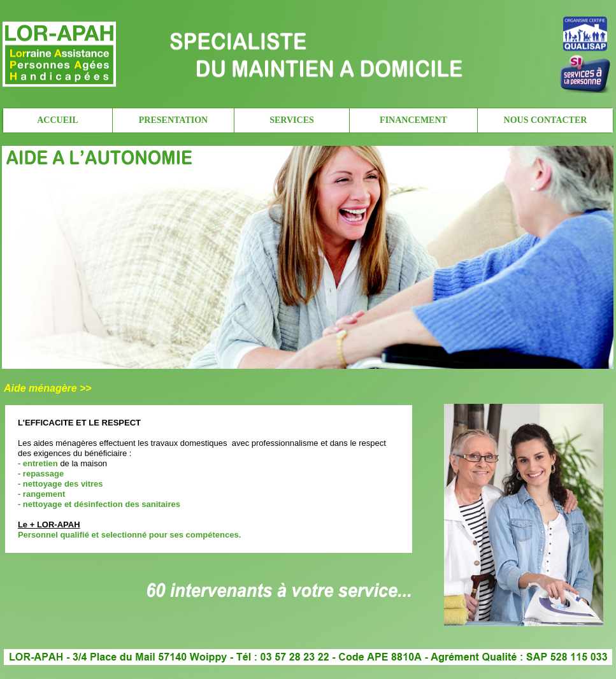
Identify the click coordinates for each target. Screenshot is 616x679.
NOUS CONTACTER (546, 120)
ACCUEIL (58, 120)
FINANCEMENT (413, 120)
